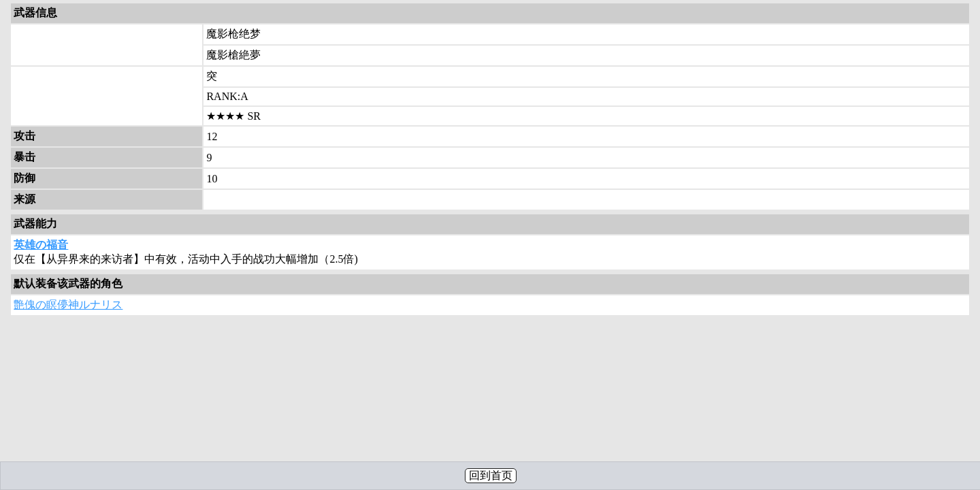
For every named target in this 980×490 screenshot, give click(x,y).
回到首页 (491, 475)
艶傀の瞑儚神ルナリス (68, 305)
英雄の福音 (41, 245)
